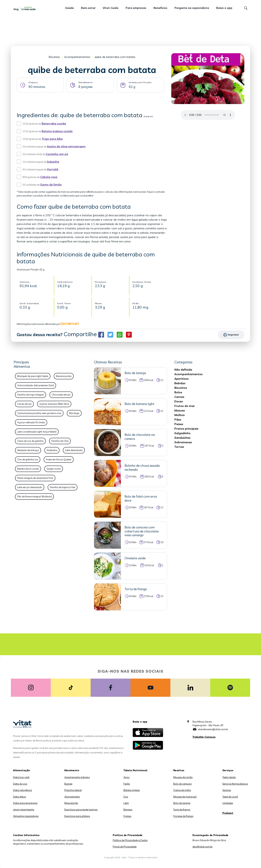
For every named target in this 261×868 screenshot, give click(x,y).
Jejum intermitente (24, 810)
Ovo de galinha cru (28, 459)
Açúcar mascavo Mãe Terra (54, 404)
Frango (127, 816)
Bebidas (180, 383)
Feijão (127, 784)
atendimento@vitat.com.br (213, 729)
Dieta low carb (21, 777)
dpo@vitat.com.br (203, 847)
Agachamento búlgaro (77, 777)
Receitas (54, 57)
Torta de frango (182, 810)
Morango (74, 413)
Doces (179, 401)
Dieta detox (19, 797)
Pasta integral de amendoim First (35, 478)
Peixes (179, 424)
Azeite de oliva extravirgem (66, 146)
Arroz (127, 777)
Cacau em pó (24, 404)
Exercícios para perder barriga (81, 810)
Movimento (72, 770)
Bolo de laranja (182, 803)
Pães (178, 419)
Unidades (228, 803)
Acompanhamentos (77, 57)
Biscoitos (181, 388)
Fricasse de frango (183, 816)
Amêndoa (52, 450)
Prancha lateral (73, 790)
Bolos (178, 392)
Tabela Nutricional (135, 770)
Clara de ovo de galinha (30, 441)
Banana (128, 810)
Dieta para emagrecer (25, 803)
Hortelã (53, 169)
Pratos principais (186, 429)
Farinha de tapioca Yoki (63, 487)
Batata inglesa (132, 790)
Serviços (228, 770)
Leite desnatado (74, 450)
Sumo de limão (51, 184)
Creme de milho (182, 790)
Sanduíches (182, 438)
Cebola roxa (49, 177)
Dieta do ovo (20, 784)
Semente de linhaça (28, 450)
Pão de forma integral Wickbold (34, 496)
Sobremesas (183, 442)
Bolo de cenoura (182, 784)
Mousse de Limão (183, 777)
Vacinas (227, 790)
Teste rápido (229, 777)
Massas (180, 410)
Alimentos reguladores (26, 816)
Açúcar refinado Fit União (31, 422)
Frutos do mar (185, 406)
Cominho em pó (57, 154)
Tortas (179, 447)
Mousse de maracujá (185, 797)
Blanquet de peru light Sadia (33, 376)
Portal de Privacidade (125, 847)
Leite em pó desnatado (30, 487)
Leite (126, 803)
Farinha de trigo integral (31, 395)
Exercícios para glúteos (77, 816)
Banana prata (64, 376)
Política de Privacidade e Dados (130, 840)
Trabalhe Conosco (204, 737)
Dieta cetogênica (22, 790)
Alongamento (72, 797)
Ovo (126, 797)
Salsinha (53, 162)
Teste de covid (230, 797)
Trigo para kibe (52, 139)
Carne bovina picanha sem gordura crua (39, 413)
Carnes (179, 397)
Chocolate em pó (61, 395)
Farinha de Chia (60, 441)
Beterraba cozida (54, 123)
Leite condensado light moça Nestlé (37, 432)
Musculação (71, 803)
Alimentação (21, 770)
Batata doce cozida (28, 469)
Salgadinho (182, 433)
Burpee (68, 784)
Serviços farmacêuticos (235, 784)
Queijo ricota (54, 469)
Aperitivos (182, 379)
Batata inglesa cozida (57, 131)
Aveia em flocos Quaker (59, 459)
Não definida (183, 370)
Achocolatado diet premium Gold (36, 385)
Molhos (180, 415)
